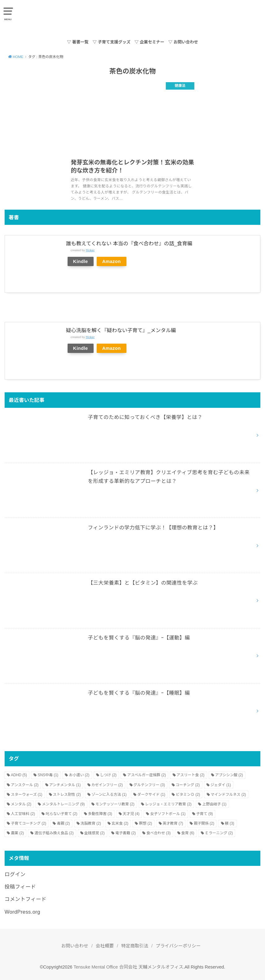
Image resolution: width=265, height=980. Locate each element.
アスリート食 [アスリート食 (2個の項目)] (191, 775)
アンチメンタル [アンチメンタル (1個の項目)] (65, 785)
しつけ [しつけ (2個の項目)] (108, 775)
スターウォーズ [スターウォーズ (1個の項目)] (26, 795)
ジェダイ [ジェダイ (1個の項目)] (221, 785)
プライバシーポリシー (178, 946)
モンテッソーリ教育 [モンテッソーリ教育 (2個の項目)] (115, 804)
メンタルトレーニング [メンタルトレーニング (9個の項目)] (63, 804)
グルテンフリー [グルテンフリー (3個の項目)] (149, 785)
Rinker (90, 250)
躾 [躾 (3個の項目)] (230, 823)
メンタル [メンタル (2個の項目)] (21, 804)
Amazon (112, 261)
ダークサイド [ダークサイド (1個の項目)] (151, 795)
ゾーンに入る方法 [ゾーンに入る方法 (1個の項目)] (109, 795)
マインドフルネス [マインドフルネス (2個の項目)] (228, 795)
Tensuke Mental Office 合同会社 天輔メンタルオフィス (128, 967)
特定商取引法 (135, 946)
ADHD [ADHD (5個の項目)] (19, 775)
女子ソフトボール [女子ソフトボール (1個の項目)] (168, 814)
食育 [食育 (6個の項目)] (188, 833)
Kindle (81, 261)
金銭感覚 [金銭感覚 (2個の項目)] (95, 833)
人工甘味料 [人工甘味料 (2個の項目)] (23, 814)
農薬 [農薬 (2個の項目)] (17, 833)
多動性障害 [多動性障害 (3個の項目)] (100, 814)
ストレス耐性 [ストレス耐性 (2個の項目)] (67, 795)
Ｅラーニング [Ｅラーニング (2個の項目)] (219, 833)
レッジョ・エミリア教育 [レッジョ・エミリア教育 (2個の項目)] (168, 804)
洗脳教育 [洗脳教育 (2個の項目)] (91, 823)
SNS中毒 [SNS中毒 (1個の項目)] (48, 775)
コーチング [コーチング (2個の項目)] (188, 785)
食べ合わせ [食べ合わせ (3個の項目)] (158, 833)
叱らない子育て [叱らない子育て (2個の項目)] (61, 814)
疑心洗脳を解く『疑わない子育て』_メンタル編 (121, 330)
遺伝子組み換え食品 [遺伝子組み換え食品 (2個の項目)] (54, 833)
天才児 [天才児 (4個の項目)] (131, 814)
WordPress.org (22, 912)
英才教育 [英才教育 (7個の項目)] (173, 823)
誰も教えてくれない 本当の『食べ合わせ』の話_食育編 (129, 243)
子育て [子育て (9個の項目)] (205, 814)
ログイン (15, 874)
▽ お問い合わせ (183, 42)
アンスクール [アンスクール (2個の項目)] (25, 785)
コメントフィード (26, 899)
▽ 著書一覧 (78, 42)
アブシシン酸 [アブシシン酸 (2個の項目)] (229, 775)
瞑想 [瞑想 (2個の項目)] (145, 823)
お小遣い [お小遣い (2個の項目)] (79, 775)
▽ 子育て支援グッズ (112, 42)
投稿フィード (20, 887)
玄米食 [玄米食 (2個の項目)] (120, 823)
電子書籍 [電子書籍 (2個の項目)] (126, 833)
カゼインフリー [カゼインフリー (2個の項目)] (107, 785)
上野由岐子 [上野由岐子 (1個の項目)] (214, 804)
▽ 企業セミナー (149, 42)
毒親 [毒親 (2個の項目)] (63, 823)
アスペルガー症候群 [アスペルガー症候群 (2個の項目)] (146, 775)
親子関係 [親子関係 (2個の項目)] (204, 823)
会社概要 (105, 946)
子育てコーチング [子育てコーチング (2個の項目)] (29, 823)
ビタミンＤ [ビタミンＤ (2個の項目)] (188, 795)
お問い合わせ (75, 946)
